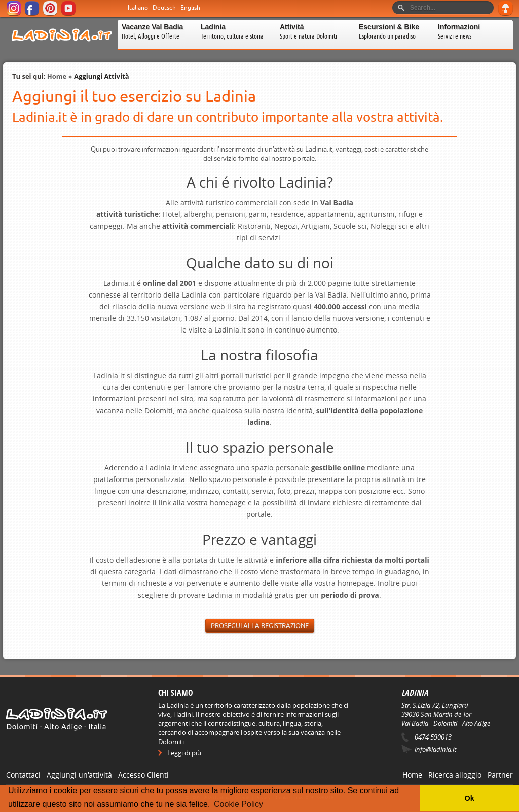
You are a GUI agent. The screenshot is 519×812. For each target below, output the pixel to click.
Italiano (138, 8)
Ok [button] (469, 798)
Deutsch (164, 8)
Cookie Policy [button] (238, 804)
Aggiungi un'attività (79, 775)
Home (57, 76)
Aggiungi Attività (101, 76)
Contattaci (23, 775)
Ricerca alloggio (455, 775)
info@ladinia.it (435, 749)
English (190, 8)
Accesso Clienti (143, 775)
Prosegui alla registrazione (260, 626)
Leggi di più (184, 753)
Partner (500, 775)
